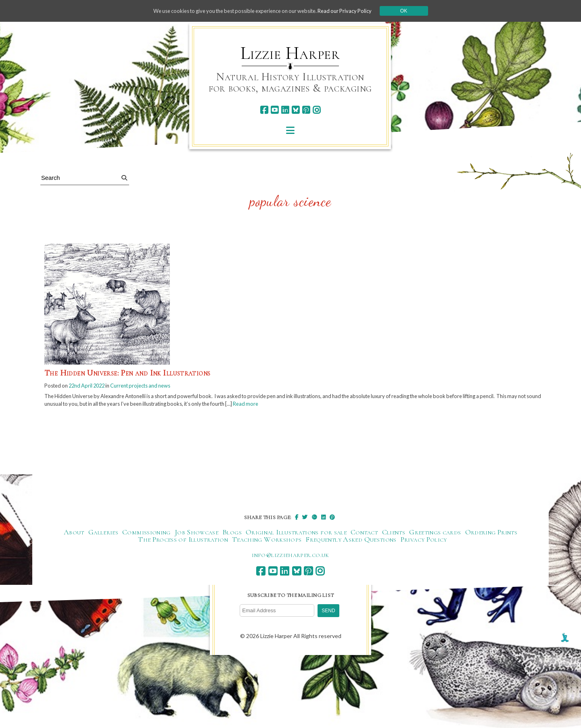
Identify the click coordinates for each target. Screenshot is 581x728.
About (74, 534)
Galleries (103, 534)
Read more (323, 406)
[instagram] (317, 110)
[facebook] (264, 110)
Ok (416, 11)
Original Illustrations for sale (296, 534)
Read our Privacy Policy (355, 11)
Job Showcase (196, 534)
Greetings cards (435, 534)
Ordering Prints (491, 534)
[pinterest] (306, 110)
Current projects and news (153, 386)
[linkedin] (285, 110)
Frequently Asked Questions (351, 542)
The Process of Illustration (183, 542)
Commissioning (146, 534)
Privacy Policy (424, 542)
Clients (394, 534)
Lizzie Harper (290, 53)
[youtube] (275, 110)
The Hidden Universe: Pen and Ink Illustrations (127, 373)
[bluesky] (296, 110)
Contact (364, 534)
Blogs (232, 534)
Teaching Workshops (267, 542)
